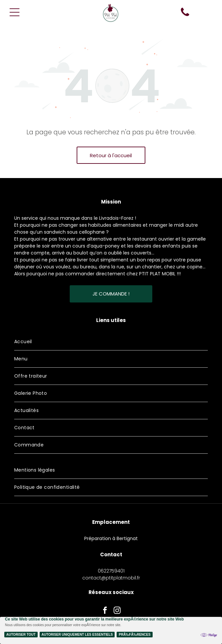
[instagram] (117, 611)
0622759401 (111, 571)
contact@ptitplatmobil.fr (111, 578)
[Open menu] (15, 12)
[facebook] (105, 611)
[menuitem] (111, 342)
